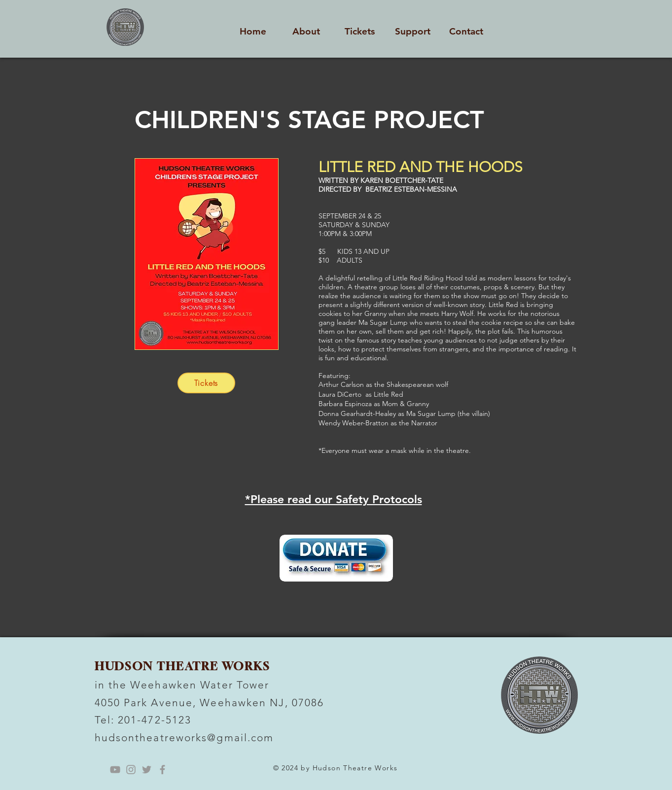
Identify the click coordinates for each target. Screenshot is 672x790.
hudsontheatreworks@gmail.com (184, 738)
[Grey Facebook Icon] (162, 770)
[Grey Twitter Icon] (147, 770)
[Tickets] (206, 383)
